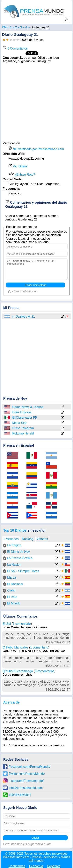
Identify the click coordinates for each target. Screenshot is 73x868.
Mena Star (19, 423)
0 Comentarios (15, 48)
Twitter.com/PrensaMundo (27, 774)
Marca (11, 578)
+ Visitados (11, 539)
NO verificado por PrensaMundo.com (36, 149)
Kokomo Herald (23, 433)
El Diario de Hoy (18, 552)
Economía (36, 866)
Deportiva (54, 866)
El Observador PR (25, 418)
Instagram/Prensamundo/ (26, 781)
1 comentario (22, 624)
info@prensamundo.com (26, 788)
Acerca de (11, 702)
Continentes (17, 866)
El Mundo (14, 603)
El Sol (7, 624)
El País (12, 597)
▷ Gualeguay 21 (24, 317)
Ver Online (18, 166)
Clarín (11, 590)
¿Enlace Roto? (22, 175)
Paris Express (22, 412)
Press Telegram (23, 428)
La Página (14, 545)
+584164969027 (20, 795)
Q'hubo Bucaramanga (18, 671)
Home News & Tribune (28, 407)
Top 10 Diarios (15, 530)
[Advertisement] (36, 102)
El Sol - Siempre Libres (23, 571)
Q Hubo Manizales (16, 647)
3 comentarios (45, 671)
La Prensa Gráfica (20, 558)
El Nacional (15, 584)
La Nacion (14, 565)
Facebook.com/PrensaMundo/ (29, 767)
